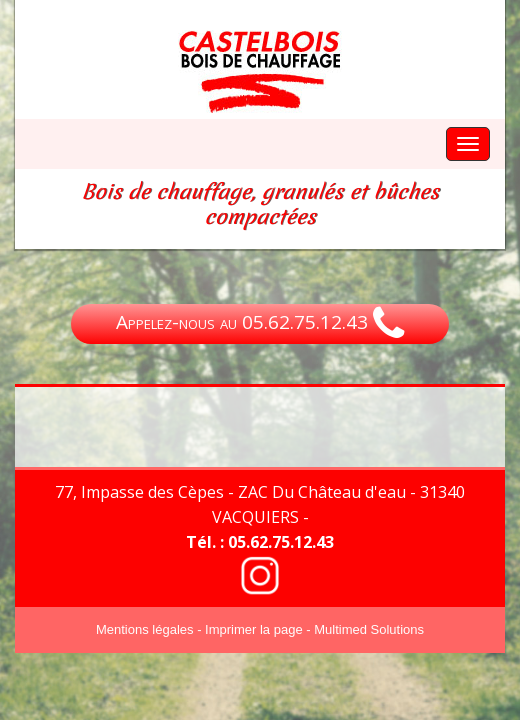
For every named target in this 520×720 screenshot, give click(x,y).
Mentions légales (145, 629)
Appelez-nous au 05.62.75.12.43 (260, 324)
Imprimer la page (254, 629)
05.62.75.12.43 (281, 542)
